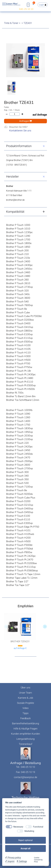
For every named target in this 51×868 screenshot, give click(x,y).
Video (26, 708)
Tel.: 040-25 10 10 (26, 767)
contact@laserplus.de (26, 777)
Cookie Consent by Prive (38, 860)
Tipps (26, 713)
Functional (38, 827)
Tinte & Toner (11, 23)
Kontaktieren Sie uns (20, 131)
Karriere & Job (26, 698)
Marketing (29, 831)
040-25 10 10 (26, 9)
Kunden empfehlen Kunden (26, 734)
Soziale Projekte (26, 703)
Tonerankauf (26, 744)
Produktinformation (19, 146)
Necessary (18, 827)
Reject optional (26, 840)
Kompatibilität (15, 212)
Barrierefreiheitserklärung (25, 723)
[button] (45, 627)
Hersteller (12, 177)
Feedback (25, 718)
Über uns (25, 688)
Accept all (26, 848)
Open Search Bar (28, 4)
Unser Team (26, 693)
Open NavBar (4, 4)
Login (43, 5)
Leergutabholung (26, 739)
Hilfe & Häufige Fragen (26, 729)
